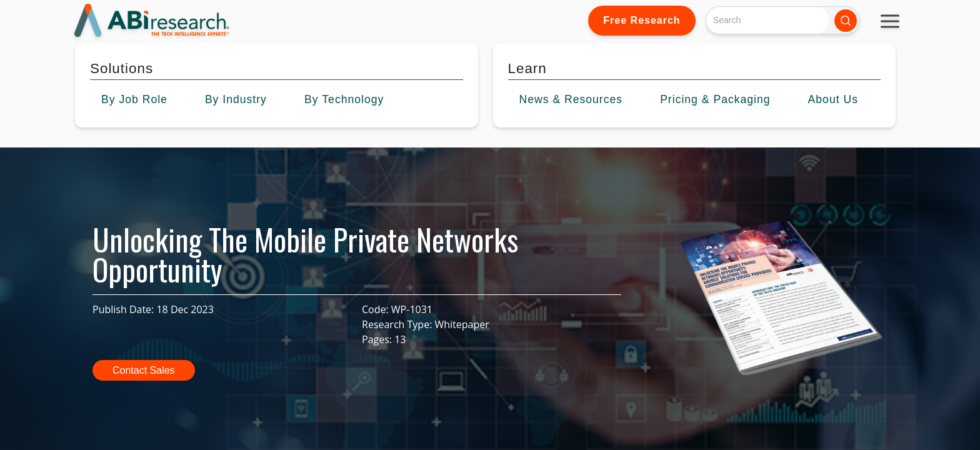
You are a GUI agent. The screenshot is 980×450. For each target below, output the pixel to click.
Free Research (642, 20)
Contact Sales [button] (144, 370)
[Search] (768, 20)
